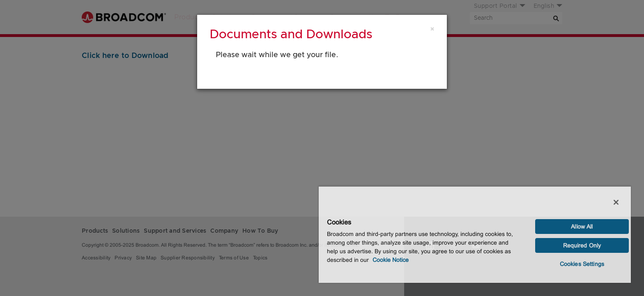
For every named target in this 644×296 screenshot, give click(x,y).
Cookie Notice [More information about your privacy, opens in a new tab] (391, 260)
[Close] (432, 29)
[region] (475, 234)
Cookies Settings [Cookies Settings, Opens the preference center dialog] (582, 264)
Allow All (582, 227)
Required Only (582, 245)
